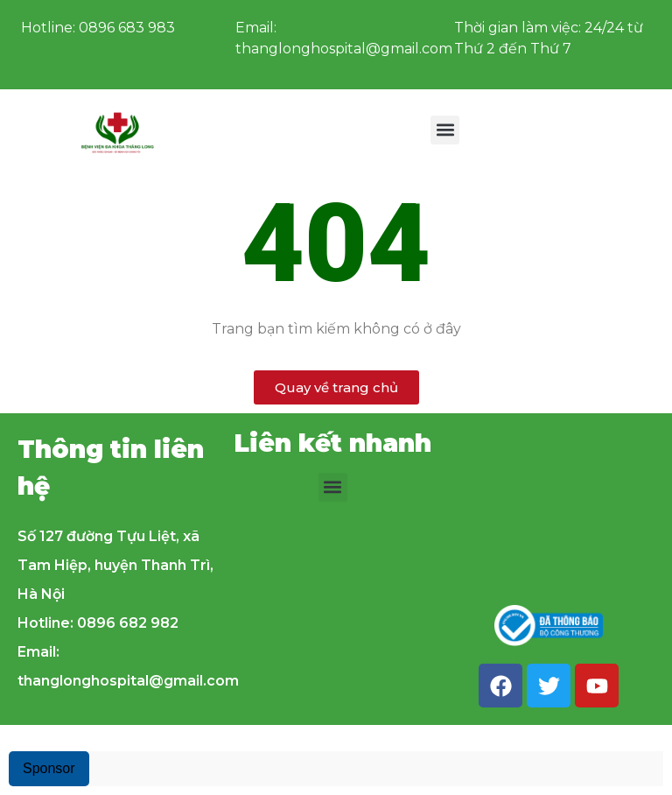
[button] (445, 130)
